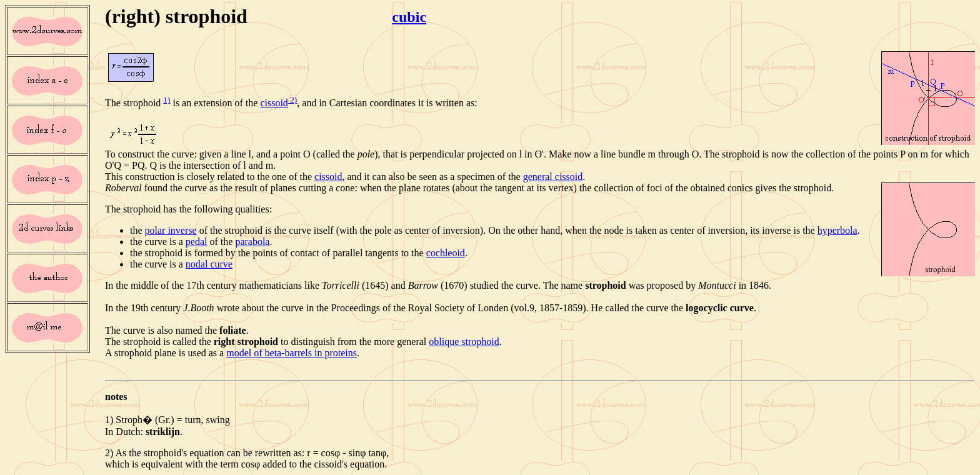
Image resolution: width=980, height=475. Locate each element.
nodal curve (209, 264)
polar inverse (171, 230)
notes (116, 397)
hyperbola (837, 230)
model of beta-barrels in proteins (292, 353)
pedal (197, 242)
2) (292, 100)
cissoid (274, 103)
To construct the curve (149, 154)
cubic (409, 17)
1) (167, 100)
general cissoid (553, 177)
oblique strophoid (464, 342)
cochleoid (446, 253)
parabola (252, 242)
